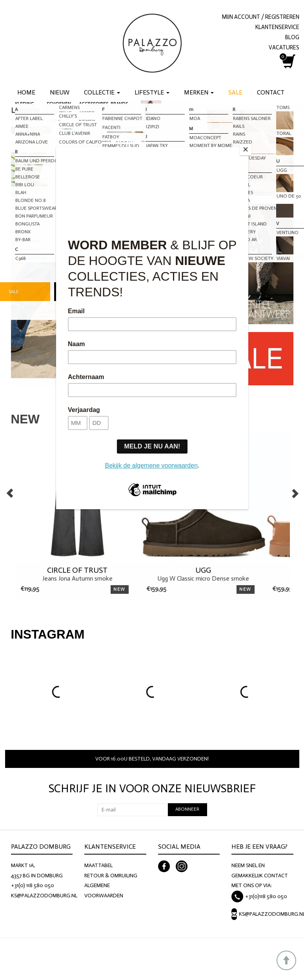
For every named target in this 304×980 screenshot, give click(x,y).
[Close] (246, 149)
